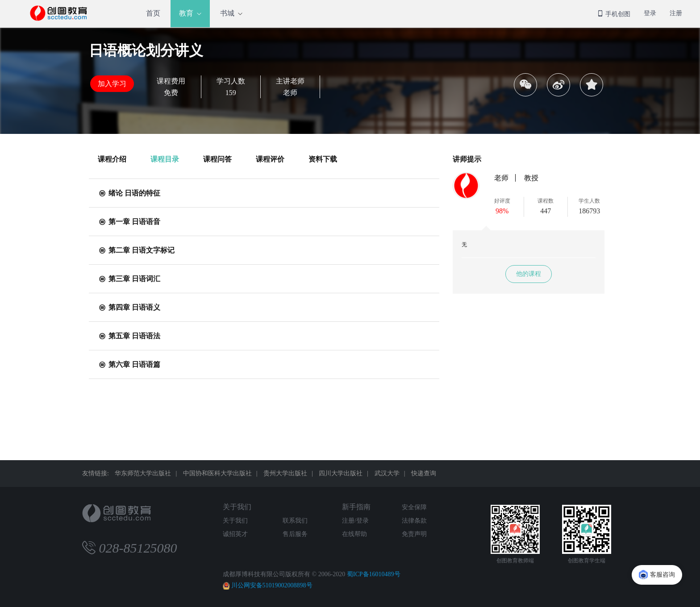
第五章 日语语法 (129, 336)
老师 (501, 178)
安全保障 (414, 507)
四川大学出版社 (341, 473)
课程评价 (270, 159)
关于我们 (237, 507)
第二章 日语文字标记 (136, 250)
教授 (531, 178)
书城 (227, 13)
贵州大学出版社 (285, 473)
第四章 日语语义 (129, 307)
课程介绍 (112, 159)
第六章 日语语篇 (129, 364)
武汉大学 (387, 473)
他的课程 (529, 274)
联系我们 (295, 521)
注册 (676, 13)
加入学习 (112, 84)
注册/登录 (355, 521)
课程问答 (217, 159)
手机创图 (614, 14)
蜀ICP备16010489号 (374, 574)
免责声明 (414, 534)
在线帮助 (354, 534)
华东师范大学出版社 (143, 473)
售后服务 (295, 534)
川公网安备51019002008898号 (272, 585)
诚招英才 (235, 534)
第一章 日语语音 (129, 222)
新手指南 (356, 507)
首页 (153, 13)
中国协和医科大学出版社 (217, 473)
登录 (650, 13)
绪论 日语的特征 (129, 193)
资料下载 (323, 159)
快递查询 (424, 473)
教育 (186, 13)
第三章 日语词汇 (129, 279)
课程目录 (165, 159)
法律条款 (414, 521)
